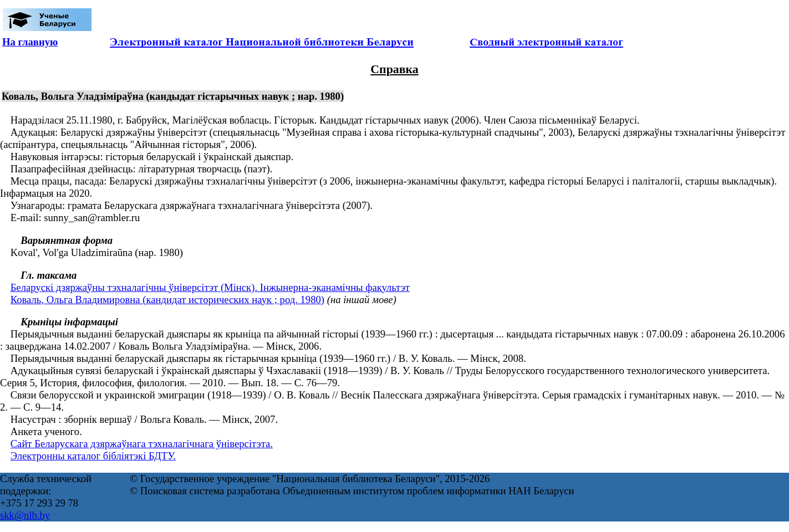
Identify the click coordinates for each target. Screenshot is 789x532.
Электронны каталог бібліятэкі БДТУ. (93, 456)
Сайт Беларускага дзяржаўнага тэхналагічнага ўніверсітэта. (142, 444)
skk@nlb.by (25, 515)
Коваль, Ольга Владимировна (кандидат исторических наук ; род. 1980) (167, 300)
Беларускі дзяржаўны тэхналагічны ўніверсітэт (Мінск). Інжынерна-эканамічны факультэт (210, 287)
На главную (30, 42)
